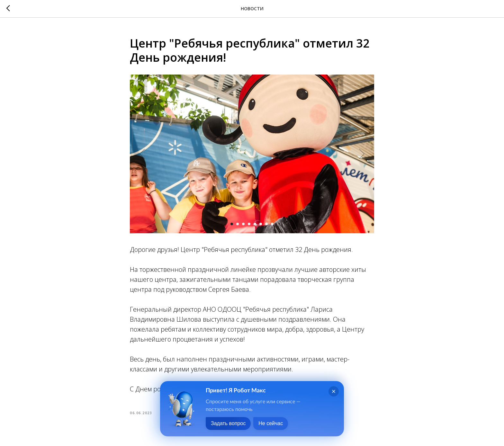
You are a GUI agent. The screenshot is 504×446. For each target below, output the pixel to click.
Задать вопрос (228, 423)
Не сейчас (271, 423)
